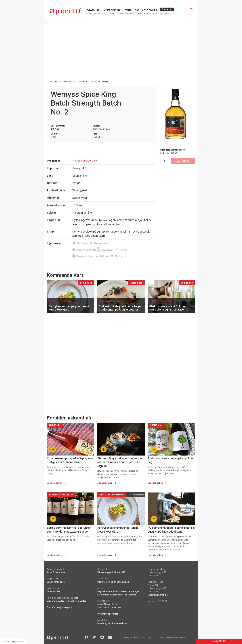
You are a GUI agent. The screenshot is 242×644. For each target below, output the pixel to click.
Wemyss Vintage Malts (85, 161)
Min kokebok (142, 14)
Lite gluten (108, 250)
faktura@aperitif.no (158, 595)
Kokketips (165, 14)
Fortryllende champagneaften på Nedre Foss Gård (118, 530)
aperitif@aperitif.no (107, 604)
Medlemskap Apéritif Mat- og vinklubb (117, 595)
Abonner (167, 9)
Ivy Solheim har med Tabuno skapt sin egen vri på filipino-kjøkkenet (171, 530)
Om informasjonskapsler (60, 607)
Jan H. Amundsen (56, 582)
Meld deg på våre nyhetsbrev (112, 623)
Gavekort (119, 14)
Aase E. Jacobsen (56, 572)
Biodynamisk (101, 243)
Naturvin (105, 256)
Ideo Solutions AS (177, 638)
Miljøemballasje (86, 256)
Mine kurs (154, 14)
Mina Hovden (54, 591)
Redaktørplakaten (77, 601)
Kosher (123, 250)
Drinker (111, 14)
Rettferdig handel (86, 250)
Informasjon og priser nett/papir (114, 582)
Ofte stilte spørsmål (108, 614)
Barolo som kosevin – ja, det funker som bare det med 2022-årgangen (69, 530)
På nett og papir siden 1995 (111, 572)
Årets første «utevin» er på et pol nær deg (171, 460)
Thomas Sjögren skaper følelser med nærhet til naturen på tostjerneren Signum (120, 462)
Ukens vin (102, 14)
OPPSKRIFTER (112, 10)
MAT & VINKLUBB (146, 10)
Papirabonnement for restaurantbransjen (118, 591)
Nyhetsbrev (130, 14)
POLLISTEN (93, 10)
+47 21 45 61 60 (113, 607)
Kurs (128, 10)
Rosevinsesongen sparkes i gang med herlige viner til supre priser (70, 460)
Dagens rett (91, 14)
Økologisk (82, 243)
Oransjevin (121, 256)
